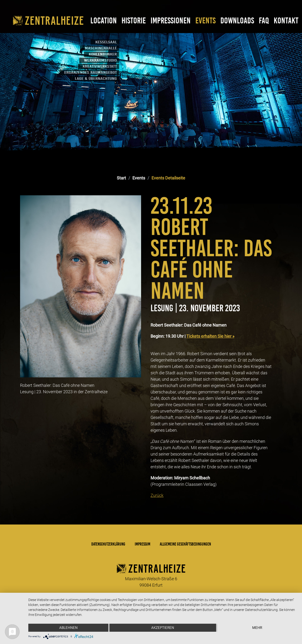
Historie (134, 21)
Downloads (237, 21)
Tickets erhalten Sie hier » (210, 336)
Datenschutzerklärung (108, 544)
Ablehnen (68, 628)
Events (206, 21)
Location (104, 21)
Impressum (143, 544)
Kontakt (286, 21)
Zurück (157, 495)
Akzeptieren (163, 628)
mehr (257, 628)
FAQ (264, 21)
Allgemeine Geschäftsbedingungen (185, 544)
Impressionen (171, 21)
